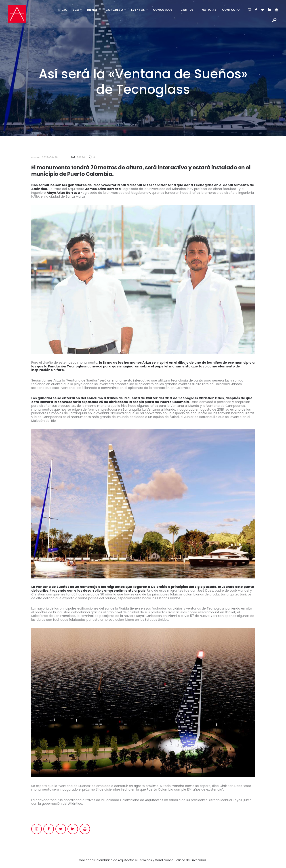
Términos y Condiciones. (157, 860)
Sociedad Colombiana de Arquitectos (107, 860)
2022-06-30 (50, 157)
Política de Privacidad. (191, 860)
